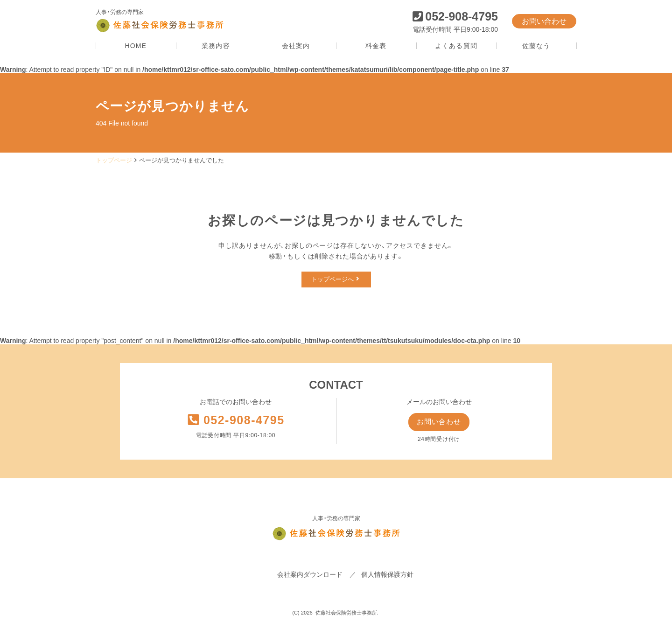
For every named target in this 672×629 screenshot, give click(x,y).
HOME (136, 46)
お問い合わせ (544, 21)
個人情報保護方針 (387, 576)
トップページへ (335, 280)
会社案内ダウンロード (310, 576)
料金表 (376, 46)
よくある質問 (456, 46)
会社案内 (296, 46)
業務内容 (216, 46)
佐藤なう (536, 46)
